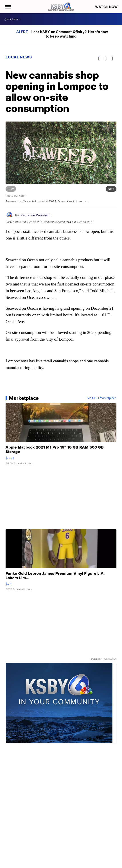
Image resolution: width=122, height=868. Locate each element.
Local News (19, 57)
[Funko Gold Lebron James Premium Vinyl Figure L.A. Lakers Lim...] (61, 562)
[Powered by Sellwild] (110, 659)
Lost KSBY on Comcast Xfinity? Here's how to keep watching (70, 34)
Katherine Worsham (36, 215)
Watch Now (107, 7)
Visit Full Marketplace (102, 398)
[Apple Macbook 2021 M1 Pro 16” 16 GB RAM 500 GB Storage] (61, 436)
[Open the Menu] (7, 7)
